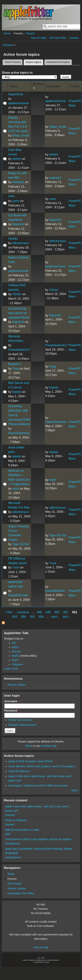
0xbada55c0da (18, 595)
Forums (18, 33)
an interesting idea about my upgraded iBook (19, 313)
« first (8, 612)
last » (66, 617)
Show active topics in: (18, 73)
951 (66, 612)
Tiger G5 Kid (20, 544)
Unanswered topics (58, 62)
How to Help (41, 947)
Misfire (16, 656)
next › (55, 617)
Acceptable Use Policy (21, 893)
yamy (16, 201)
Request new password (22, 725)
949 (48, 612)
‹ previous (23, 612)
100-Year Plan (58, 38)
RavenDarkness (19, 433)
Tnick (16, 567)
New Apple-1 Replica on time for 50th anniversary (38, 786)
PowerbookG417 (19, 350)
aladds (17, 456)
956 (41, 617)
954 (24, 617)
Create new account (20, 720)
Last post (53, 86)
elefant (17, 159)
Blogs (11, 874)
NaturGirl (18, 224)
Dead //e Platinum (19, 771)
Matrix (15, 647)
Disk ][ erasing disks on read (22, 830)
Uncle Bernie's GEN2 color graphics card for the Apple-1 (42, 766)
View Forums (13, 62)
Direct (29, 746)
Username (12, 701)
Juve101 (10, 815)
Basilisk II (15, 364)
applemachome (18, 103)
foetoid (17, 392)
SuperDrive (16, 94)
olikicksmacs (21, 243)
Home (7, 33)
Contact (74, 38)
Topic (13, 86)
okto (8, 834)
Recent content (17, 685)
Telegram (17, 664)
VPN (11, 196)
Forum (75, 86)
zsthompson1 (13, 857)
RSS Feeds (14, 884)
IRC (14, 643)
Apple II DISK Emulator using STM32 (31, 761)
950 (57, 612)
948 (39, 612)
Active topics (34, 62)
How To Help (38, 38)
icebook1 (18, 182)
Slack (15, 660)
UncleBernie (12, 844)
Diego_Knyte (21, 135)
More (75, 790)
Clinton (17, 294)
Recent (30, 33)
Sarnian (10, 824)
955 (32, 617)
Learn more (11, 669)
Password (12, 711)
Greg (16, 369)
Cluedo (13, 239)
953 (15, 617)
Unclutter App (49, 746)
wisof (16, 489)
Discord (16, 651)
